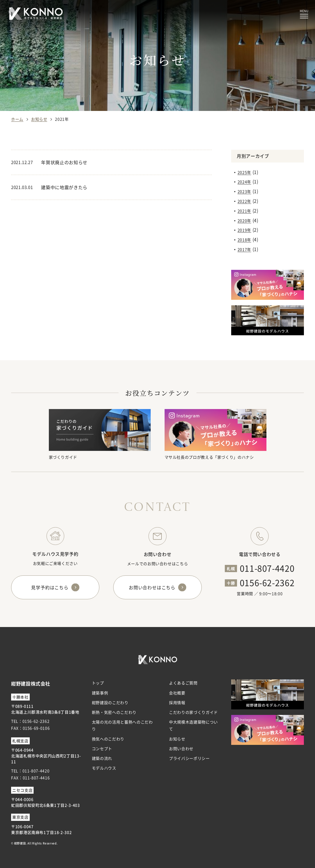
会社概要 (177, 693)
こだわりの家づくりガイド (193, 712)
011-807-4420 (267, 568)
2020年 (244, 220)
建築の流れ (102, 758)
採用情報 (177, 702)
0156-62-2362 (267, 582)
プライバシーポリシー (189, 758)
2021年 (244, 211)
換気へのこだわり (108, 739)
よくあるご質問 (183, 683)
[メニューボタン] (304, 14)
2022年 (244, 201)
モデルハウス (104, 768)
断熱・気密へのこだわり (114, 712)
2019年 (244, 230)
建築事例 (100, 693)
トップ (98, 683)
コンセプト (102, 748)
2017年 (244, 249)
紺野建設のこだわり (110, 702)
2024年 (244, 182)
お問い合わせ (181, 748)
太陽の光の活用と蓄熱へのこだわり (122, 725)
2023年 (244, 191)
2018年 (244, 240)
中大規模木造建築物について (193, 725)
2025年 (244, 172)
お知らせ (177, 739)
